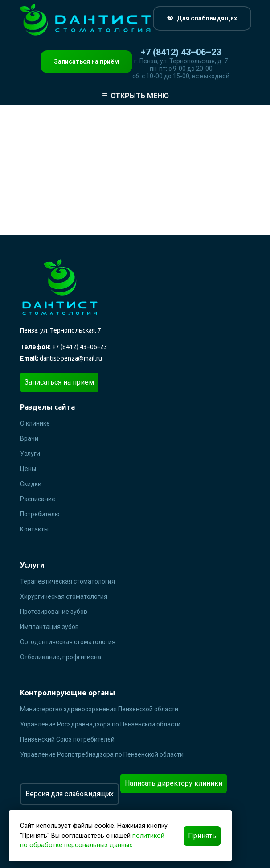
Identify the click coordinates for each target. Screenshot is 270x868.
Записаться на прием (59, 382)
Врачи (29, 438)
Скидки (31, 484)
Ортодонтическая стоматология (68, 642)
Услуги (30, 454)
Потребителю (40, 514)
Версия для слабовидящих (70, 794)
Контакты (34, 529)
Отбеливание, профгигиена (61, 657)
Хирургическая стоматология (64, 596)
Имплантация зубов (49, 627)
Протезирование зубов (54, 612)
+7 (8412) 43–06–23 (181, 52)
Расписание (38, 499)
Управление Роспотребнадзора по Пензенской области (102, 754)
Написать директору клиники (174, 783)
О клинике (35, 423)
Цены (28, 469)
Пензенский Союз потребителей (67, 739)
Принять (202, 836)
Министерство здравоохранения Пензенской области (99, 709)
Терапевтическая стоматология (67, 581)
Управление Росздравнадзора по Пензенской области (100, 724)
